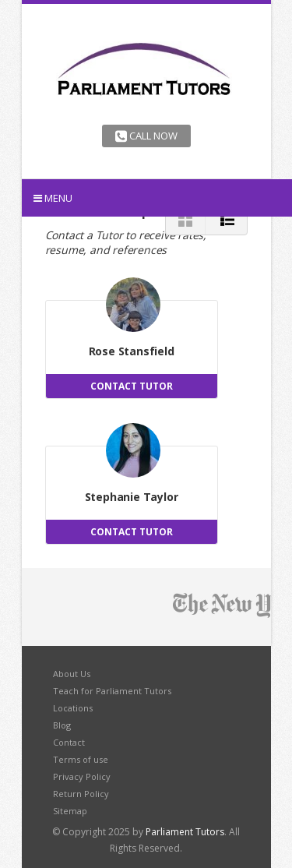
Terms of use (81, 759)
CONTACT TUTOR (132, 386)
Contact (69, 742)
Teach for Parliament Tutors (112, 691)
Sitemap (70, 811)
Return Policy (81, 794)
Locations (73, 708)
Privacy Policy (82, 776)
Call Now (146, 136)
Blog (62, 725)
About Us (72, 674)
